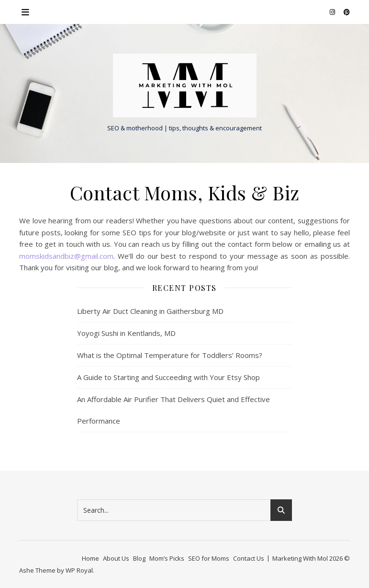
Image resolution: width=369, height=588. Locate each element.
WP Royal (79, 570)
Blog (139, 558)
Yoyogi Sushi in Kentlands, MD (126, 333)
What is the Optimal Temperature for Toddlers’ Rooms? (170, 355)
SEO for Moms (209, 558)
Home (90, 558)
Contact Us (249, 558)
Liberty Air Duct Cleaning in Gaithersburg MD (150, 311)
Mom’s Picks (167, 558)
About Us (116, 558)
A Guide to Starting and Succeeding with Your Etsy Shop (168, 377)
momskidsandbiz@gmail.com (66, 256)
